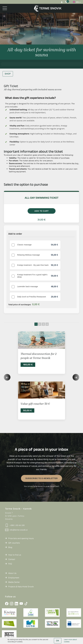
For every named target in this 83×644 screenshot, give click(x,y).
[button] (76, 358)
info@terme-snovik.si (16, 511)
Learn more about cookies (70, 641)
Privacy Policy (54, 625)
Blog (10, 528)
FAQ (10, 544)
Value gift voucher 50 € (35, 384)
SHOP (8, 74)
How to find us (15, 535)
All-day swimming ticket (42, 198)
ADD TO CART (42, 211)
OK (58, 641)
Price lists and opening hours (21, 519)
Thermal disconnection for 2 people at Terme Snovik (39, 336)
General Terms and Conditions (33, 625)
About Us (12, 554)
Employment (14, 558)
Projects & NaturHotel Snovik (21, 567)
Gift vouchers (14, 523)
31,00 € (41, 220)
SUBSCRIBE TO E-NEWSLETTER (41, 459)
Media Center (14, 563)
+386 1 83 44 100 (15, 506)
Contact (12, 540)
